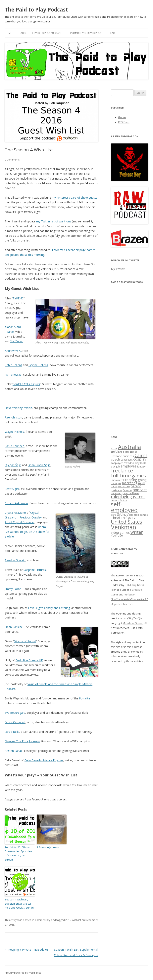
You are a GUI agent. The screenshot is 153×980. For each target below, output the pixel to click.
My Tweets (118, 269)
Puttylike (85, 698)
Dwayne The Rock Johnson (22, 741)
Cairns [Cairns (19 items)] (141, 455)
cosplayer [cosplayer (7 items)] (117, 463)
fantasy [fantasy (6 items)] (141, 467)
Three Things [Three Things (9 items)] (121, 517)
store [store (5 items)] (114, 515)
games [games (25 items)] (139, 476)
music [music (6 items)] (114, 486)
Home (8, 33)
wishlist (77, 920)
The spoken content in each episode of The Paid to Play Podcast (128, 580)
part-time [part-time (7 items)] (116, 490)
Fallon (17, 589)
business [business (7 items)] (128, 456)
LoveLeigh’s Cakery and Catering (49, 608)
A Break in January (48, 847)
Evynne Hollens (38, 365)
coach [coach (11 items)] (115, 459)
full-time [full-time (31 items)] (121, 476)
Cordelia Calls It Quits (26, 384)
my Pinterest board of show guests (75, 198)
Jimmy (9, 589)
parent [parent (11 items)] (136, 486)
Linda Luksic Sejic (39, 465)
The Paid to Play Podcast (36, 10)
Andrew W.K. (13, 351)
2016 (68, 920)
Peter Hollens (13, 365)
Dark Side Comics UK (29, 660)
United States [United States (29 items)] (127, 522)
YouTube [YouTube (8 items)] (117, 535)
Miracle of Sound (25, 641)
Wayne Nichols (14, 432)
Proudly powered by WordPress (23, 973)
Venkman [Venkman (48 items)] (124, 527)
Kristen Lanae (14, 751)
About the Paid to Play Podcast (41, 33)
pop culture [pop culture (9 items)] (131, 493)
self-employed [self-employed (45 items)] (124, 507)
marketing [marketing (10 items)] (130, 483)
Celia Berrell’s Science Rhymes (44, 760)
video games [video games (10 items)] (120, 533)
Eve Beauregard (15, 713)
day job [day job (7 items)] (115, 466)
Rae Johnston (13, 417)
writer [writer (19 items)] (137, 532)
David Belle (12, 732)
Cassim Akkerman (16, 503)
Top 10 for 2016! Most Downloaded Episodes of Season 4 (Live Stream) (18, 853)
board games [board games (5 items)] (130, 452)
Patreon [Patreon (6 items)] (127, 490)
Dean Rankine (14, 627)
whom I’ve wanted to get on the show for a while (27, 532)
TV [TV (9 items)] (134, 517)
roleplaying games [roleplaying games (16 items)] (128, 497)
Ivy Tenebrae (13, 375)
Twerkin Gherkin (15, 560)
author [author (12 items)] (117, 451)
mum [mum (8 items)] (142, 483)
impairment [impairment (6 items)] (118, 480)
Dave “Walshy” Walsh (18, 408)
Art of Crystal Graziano (19, 522)
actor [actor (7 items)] (114, 448)
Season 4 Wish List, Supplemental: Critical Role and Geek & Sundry (20, 904)
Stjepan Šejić (13, 465)
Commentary (43, 920)
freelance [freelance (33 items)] (122, 470)
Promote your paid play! (86, 33)
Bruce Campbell (15, 722)
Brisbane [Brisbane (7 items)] (116, 456)
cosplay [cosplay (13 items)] (140, 459)
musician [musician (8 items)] (124, 486)
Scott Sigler (12, 489)
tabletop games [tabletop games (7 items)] (138, 515)
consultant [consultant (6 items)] (127, 460)
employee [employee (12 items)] (129, 466)
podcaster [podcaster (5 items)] (116, 493)
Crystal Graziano (15, 513)
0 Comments (12, 160)
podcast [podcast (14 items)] (140, 490)
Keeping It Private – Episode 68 (27, 950)
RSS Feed (124, 122)
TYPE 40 (18, 298)
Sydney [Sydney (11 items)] (123, 514)
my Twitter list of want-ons (54, 221)
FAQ (113, 33)
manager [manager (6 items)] (116, 483)
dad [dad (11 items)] (143, 463)
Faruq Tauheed (15, 446)
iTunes (122, 117)
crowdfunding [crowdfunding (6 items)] (132, 463)
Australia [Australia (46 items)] (129, 447)
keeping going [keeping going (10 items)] (136, 480)
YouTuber (17, 341)
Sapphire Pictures (35, 570)
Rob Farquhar (133, 585)
